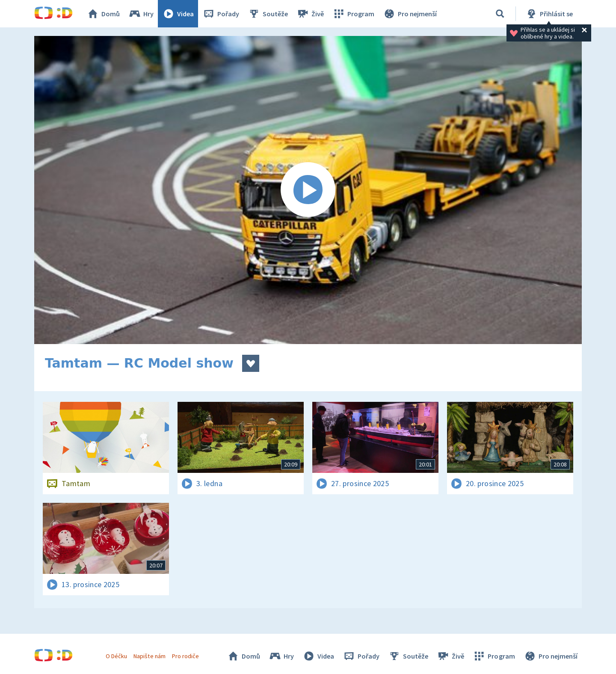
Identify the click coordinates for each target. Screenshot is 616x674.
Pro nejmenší (410, 14)
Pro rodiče (185, 656)
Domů (103, 14)
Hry (141, 14)
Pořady (221, 14)
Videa (178, 14)
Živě (310, 14)
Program (353, 14)
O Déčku (116, 656)
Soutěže (268, 14)
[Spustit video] (308, 190)
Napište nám (149, 656)
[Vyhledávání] (500, 14)
